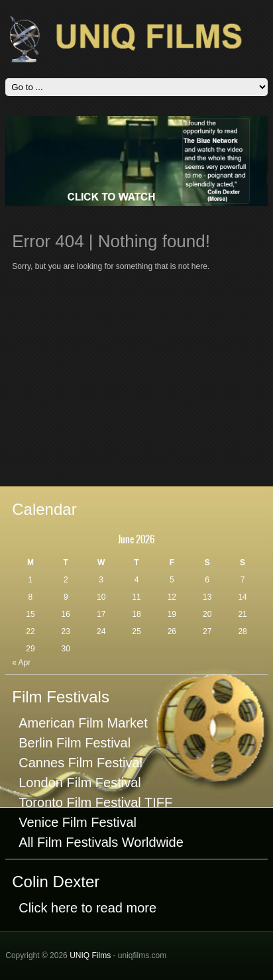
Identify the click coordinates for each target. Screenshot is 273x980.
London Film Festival (80, 783)
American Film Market (83, 723)
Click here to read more (87, 908)
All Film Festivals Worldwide (101, 842)
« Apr (21, 663)
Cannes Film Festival (81, 763)
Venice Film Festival (78, 822)
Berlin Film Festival (75, 743)
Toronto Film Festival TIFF (95, 802)
